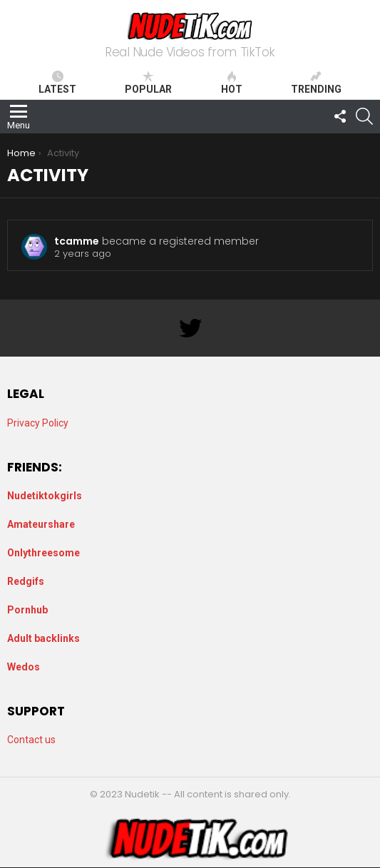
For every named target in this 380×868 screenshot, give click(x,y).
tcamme (77, 241)
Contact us (31, 740)
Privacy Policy (38, 423)
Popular (148, 83)
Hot (232, 83)
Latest (57, 83)
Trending (316, 83)
